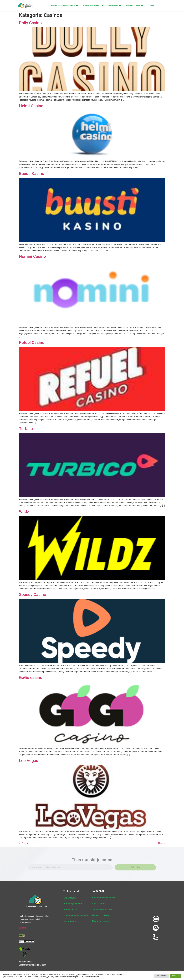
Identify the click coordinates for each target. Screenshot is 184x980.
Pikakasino (115, 6)
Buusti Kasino (32, 173)
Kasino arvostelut (101, 921)
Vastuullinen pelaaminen (76, 916)
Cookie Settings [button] (162, 976)
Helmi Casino (31, 106)
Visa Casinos (98, 904)
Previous (24, 843)
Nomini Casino (32, 256)
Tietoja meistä (71, 910)
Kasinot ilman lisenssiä (103, 898)
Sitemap (22, 928)
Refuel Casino (32, 343)
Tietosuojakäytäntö (73, 904)
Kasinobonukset (134, 6)
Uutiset (151, 6)
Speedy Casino (33, 595)
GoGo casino (31, 678)
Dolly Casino (30, 23)
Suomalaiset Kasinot (93, 6)
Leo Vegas (29, 761)
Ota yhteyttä (70, 898)
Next (162, 843)
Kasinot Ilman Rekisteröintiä (64, 6)
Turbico (26, 429)
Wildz (24, 512)
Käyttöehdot (70, 922)
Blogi (107, 915)
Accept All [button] (175, 976)
